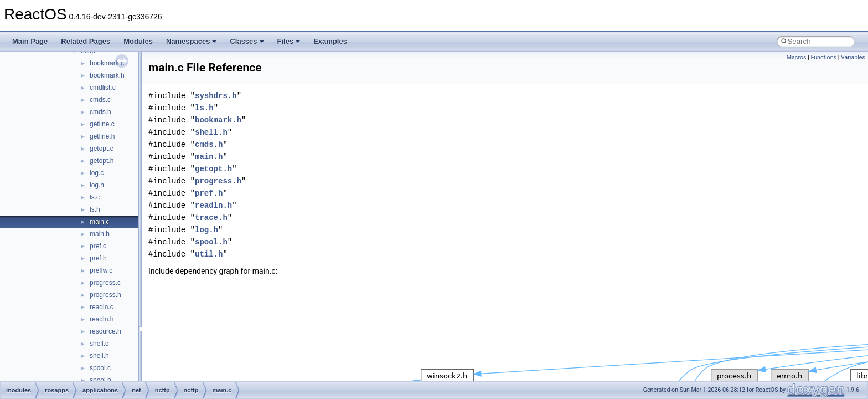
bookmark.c (107, 63)
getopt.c (102, 149)
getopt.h (102, 161)
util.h (209, 254)
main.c (99, 222)
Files (289, 41)
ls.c (95, 197)
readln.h (102, 319)
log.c (97, 173)
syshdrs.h (216, 96)
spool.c (100, 368)
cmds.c (100, 100)
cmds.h (100, 112)
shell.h (99, 356)
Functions (823, 57)
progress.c (105, 283)
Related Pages (86, 41)
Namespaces (192, 41)
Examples (330, 41)
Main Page (30, 41)
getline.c (102, 124)
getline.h (102, 136)
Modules (138, 41)
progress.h (105, 295)
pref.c (98, 246)
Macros (797, 57)
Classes (247, 41)
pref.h (98, 258)
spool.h (100, 380)
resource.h (105, 331)
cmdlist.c (103, 88)
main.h (100, 234)
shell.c (99, 344)
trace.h (211, 218)
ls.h (95, 209)
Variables (853, 57)
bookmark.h (107, 75)
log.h (97, 185)
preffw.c (101, 270)
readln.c (102, 307)
